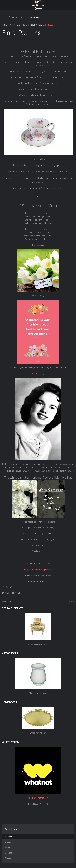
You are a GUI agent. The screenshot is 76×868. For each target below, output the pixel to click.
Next (71, 602)
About (8, 847)
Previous (7, 602)
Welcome (9, 837)
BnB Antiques (17, 17)
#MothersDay (38, 374)
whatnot (9, 842)
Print (5, 593)
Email (16, 593)
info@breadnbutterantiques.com (38, 570)
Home (4, 17)
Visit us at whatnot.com (38, 798)
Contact (8, 853)
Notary (8, 858)
